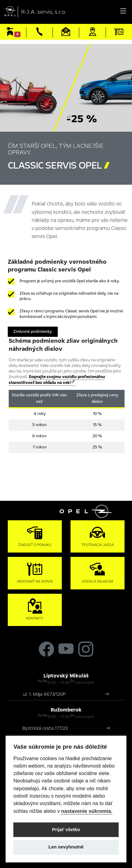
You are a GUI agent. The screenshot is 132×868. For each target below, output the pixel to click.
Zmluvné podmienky (33, 332)
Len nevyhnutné (66, 847)
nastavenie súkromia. (87, 811)
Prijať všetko (66, 830)
